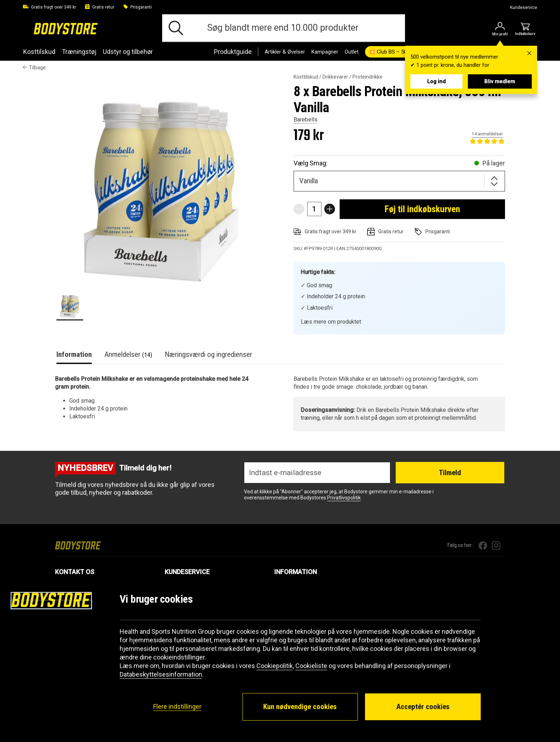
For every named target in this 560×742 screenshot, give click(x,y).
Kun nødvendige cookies (300, 707)
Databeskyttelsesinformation (161, 674)
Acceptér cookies (423, 707)
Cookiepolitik (275, 666)
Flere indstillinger (177, 706)
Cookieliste (311, 666)
